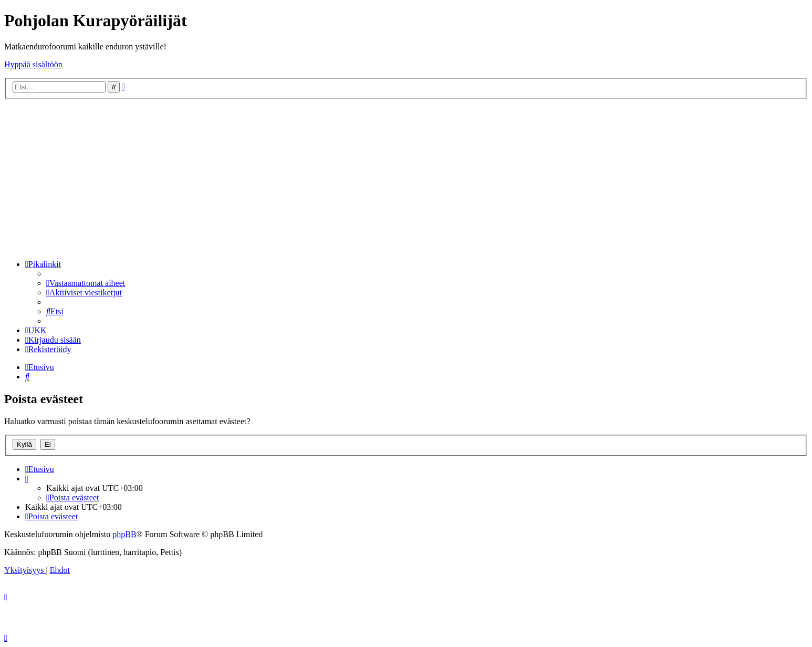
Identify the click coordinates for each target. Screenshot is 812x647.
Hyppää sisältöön (33, 64)
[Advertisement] (406, 178)
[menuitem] (86, 283)
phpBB (124, 534)
